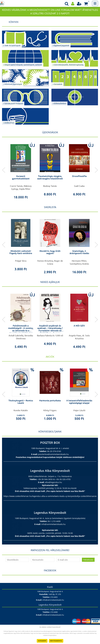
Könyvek (14, 22)
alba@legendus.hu (53, 482)
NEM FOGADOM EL (56, 641)
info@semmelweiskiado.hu (53, 524)
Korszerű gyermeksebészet (21, 177)
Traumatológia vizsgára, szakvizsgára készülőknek (50, 177)
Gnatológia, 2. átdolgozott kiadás (79, 252)
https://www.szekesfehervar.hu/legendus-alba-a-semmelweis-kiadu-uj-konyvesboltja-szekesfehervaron (50, 496)
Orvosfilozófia (79, 176)
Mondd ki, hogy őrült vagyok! (50, 252)
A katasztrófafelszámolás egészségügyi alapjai (79, 402)
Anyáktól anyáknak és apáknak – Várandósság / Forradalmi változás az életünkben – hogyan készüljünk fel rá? (50, 330)
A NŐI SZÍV (79, 326)
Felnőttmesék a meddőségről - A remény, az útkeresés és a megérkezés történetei (21, 329)
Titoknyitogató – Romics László (21, 402)
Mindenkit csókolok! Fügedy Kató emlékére (21, 252)
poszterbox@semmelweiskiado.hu (53, 454)
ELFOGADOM (42, 641)
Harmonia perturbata (50, 400)
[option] (21, 170)
